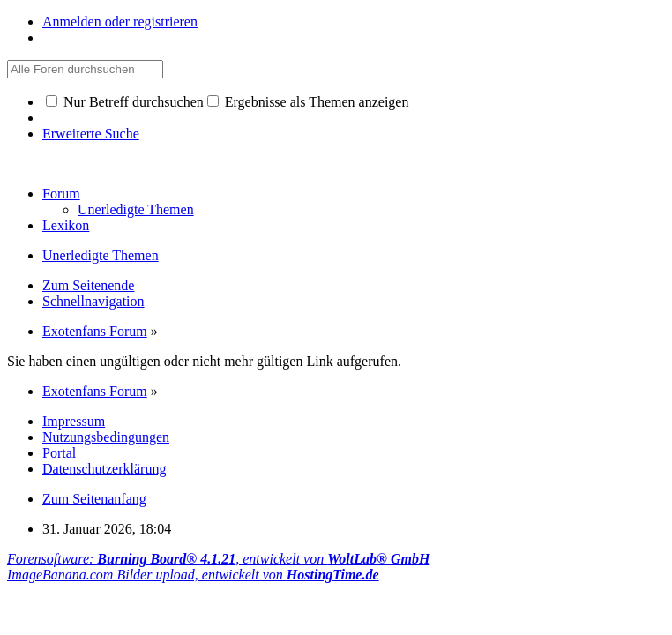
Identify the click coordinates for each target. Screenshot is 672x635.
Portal (59, 453)
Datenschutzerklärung (104, 469)
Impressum (74, 421)
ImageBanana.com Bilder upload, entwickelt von (193, 575)
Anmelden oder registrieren (120, 22)
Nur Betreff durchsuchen (125, 102)
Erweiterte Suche (91, 134)
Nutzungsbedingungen (106, 437)
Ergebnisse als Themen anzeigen (308, 102)
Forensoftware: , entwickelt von (218, 559)
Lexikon (66, 225)
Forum (61, 194)
